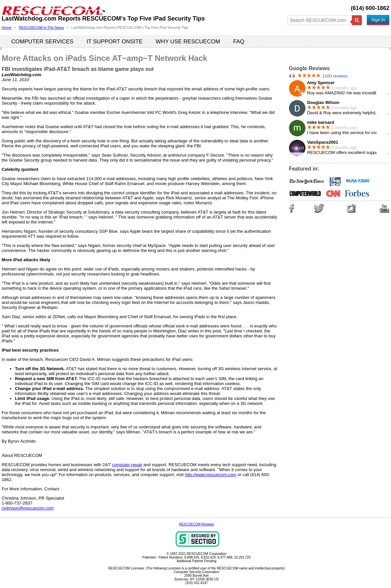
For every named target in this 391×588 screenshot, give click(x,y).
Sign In (378, 20)
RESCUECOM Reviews (196, 524)
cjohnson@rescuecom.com (28, 508)
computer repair (127, 465)
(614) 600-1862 (370, 8)
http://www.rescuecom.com (211, 475)
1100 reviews (335, 76)
